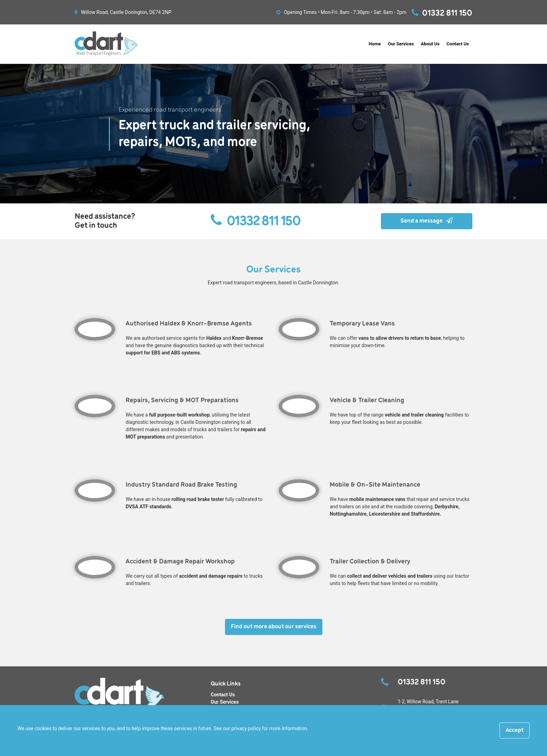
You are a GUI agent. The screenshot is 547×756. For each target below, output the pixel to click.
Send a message (426, 221)
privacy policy (246, 728)
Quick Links (226, 684)
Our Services (401, 44)
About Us (430, 44)
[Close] (515, 731)
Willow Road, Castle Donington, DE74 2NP (123, 12)
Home (375, 44)
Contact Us (458, 44)
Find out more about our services (274, 627)
